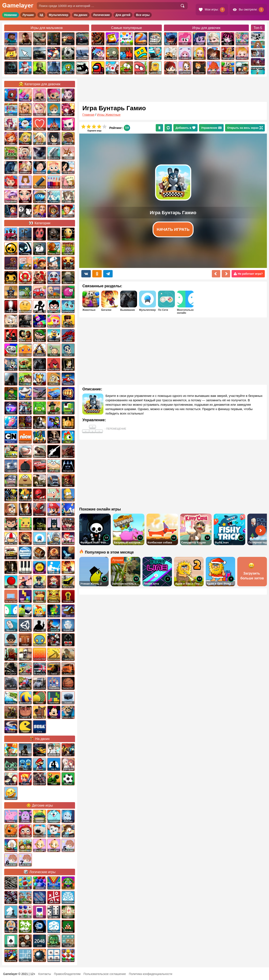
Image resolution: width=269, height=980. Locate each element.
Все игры (143, 15)
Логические (102, 15)
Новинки (11, 15)
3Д (41, 15)
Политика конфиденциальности (151, 974)
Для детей (123, 15)
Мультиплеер (59, 15)
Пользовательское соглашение (105, 974)
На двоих (81, 15)
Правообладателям (67, 974)
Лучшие (28, 15)
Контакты (45, 974)
